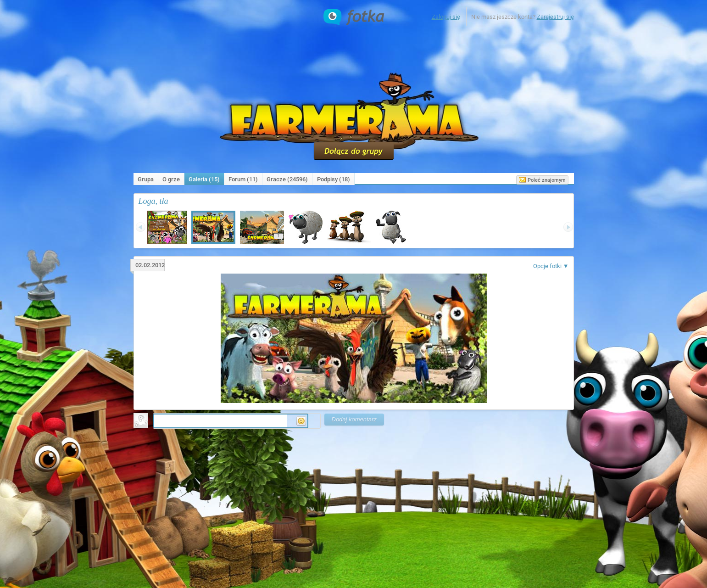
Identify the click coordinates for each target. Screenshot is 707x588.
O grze (171, 179)
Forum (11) (243, 179)
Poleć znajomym (542, 180)
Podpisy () (334, 179)
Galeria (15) (204, 179)
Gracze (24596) (287, 179)
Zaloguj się (446, 17)
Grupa (146, 179)
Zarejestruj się (555, 17)
